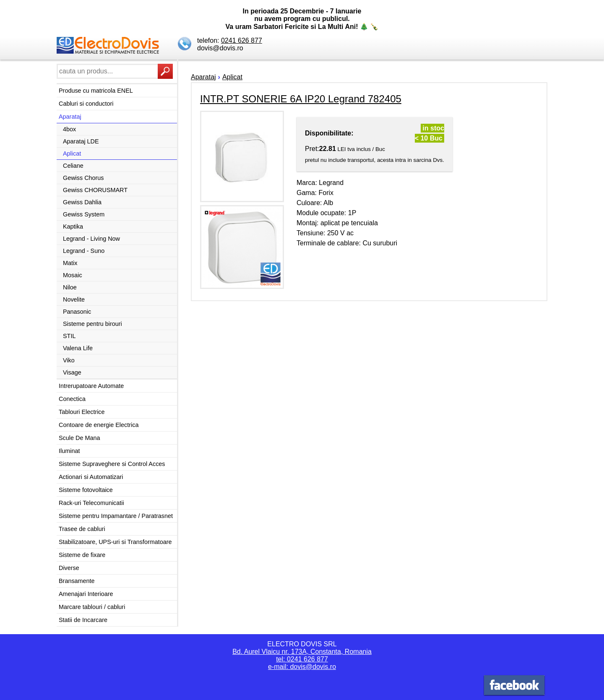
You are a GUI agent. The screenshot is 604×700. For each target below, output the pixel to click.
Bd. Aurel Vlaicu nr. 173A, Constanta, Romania (302, 652)
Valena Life (78, 348)
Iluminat (69, 451)
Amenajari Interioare (86, 594)
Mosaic (73, 275)
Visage (72, 372)
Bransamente (77, 581)
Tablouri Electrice (82, 412)
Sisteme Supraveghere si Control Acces (112, 464)
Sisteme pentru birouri (92, 324)
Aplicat (72, 154)
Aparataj (70, 117)
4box (69, 129)
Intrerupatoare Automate (91, 386)
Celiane (73, 166)
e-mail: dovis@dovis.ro (302, 667)
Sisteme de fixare (82, 555)
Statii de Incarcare (83, 620)
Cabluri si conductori (86, 104)
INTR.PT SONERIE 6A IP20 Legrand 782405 (301, 99)
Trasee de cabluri (82, 529)
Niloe (70, 287)
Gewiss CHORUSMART (95, 190)
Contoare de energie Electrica (99, 425)
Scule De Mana (79, 438)
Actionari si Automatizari (91, 477)
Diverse (69, 568)
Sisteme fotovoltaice (86, 490)
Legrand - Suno (84, 251)
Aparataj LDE (81, 141)
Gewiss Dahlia (82, 202)
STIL (69, 336)
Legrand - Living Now (91, 239)
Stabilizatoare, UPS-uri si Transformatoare (115, 542)
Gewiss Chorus (83, 178)
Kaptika (73, 226)
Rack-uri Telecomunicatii (91, 503)
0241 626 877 (242, 40)
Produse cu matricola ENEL (96, 91)
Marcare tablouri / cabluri (92, 607)
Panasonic (77, 312)
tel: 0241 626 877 (302, 659)
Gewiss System (84, 214)
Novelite (74, 299)
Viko (69, 360)
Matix (70, 263)
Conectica (72, 399)
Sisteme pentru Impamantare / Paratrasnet (116, 516)
